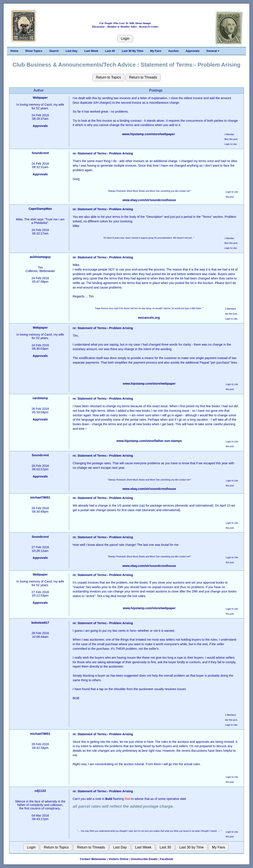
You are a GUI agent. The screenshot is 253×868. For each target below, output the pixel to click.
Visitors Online (119, 859)
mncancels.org (149, 318)
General (213, 51)
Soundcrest (40, 153)
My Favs (156, 51)
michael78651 (40, 497)
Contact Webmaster (93, 859)
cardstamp (40, 398)
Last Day (72, 51)
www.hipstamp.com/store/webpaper (149, 134)
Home (14, 51)
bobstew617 (40, 623)
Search (54, 51)
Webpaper (40, 98)
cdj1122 (40, 791)
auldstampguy (40, 257)
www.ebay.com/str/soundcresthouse (149, 200)
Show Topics (34, 51)
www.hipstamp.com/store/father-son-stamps (149, 441)
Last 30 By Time (133, 51)
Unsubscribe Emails (144, 859)
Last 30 (110, 51)
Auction (173, 51)
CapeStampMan (40, 209)
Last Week (91, 51)
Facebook (167, 859)
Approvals (193, 51)
